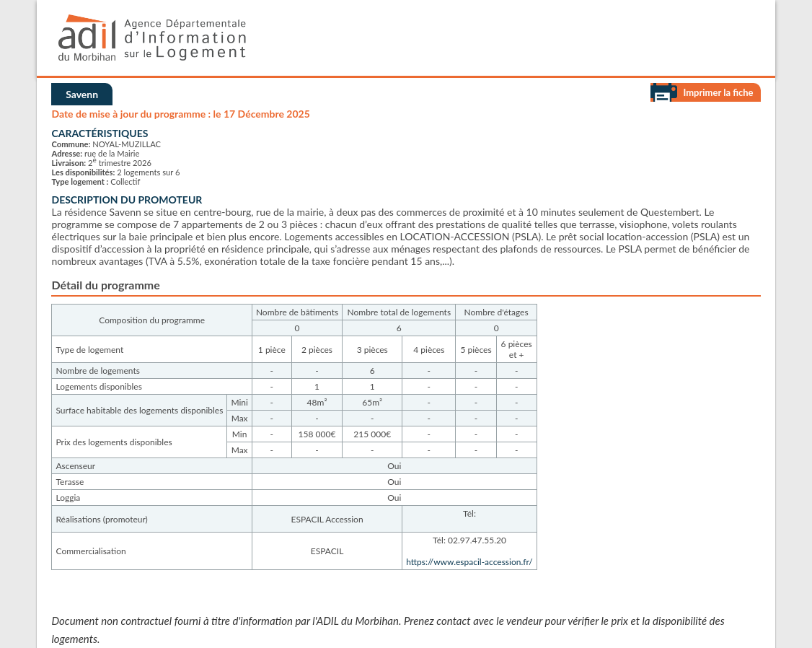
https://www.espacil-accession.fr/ (469, 562)
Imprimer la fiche (718, 92)
